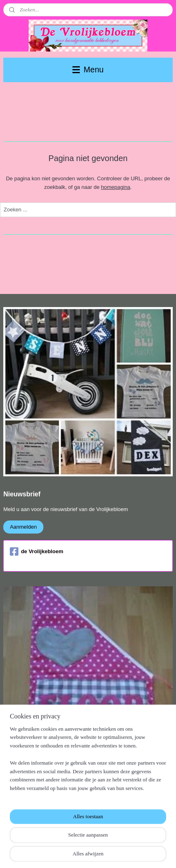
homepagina (116, 187)
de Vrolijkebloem (36, 552)
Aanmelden (23, 527)
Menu (88, 70)
